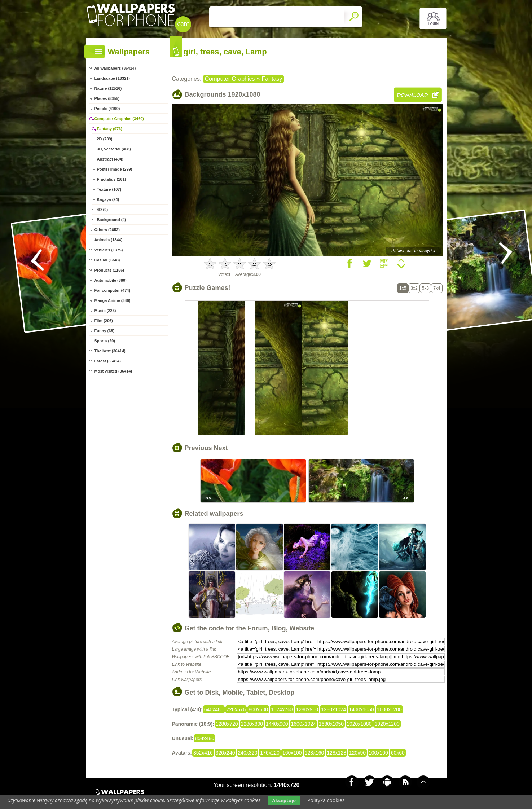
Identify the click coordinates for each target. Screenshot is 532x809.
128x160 (315, 753)
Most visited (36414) (113, 371)
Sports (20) (105, 341)
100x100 (378, 753)
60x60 (398, 753)
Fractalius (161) (112, 179)
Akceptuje (284, 800)
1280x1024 (333, 709)
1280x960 (307, 709)
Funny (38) (105, 331)
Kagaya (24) (108, 199)
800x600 (258, 709)
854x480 (205, 738)
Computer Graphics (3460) (119, 119)
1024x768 (282, 709)
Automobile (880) (111, 280)
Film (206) (104, 321)
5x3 (425, 288)
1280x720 (227, 724)
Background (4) (112, 220)
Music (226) (105, 311)
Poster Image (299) (115, 169)
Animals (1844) (109, 240)
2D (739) (105, 139)
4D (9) (103, 210)
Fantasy (272, 79)
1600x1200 (389, 709)
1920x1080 (359, 724)
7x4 (437, 288)
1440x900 (277, 724)
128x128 (337, 753)
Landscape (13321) (112, 78)
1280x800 (252, 724)
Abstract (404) (110, 159)
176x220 (270, 753)
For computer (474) (113, 290)
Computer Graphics (230, 79)
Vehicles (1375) (109, 250)
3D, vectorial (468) (114, 149)
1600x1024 (304, 724)
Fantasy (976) (110, 129)
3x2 (414, 288)
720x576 (236, 709)
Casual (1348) (107, 260)
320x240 (225, 753)
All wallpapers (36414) (115, 68)
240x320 (247, 753)
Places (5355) (107, 98)
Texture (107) (109, 189)
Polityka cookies (326, 800)
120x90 (357, 753)
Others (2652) (107, 230)
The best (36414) (110, 351)
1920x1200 (387, 724)
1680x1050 (331, 724)
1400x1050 (361, 709)
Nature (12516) (108, 88)
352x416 (203, 753)
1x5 (403, 288)
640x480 (214, 709)
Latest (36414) (108, 361)
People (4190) (107, 109)
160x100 (292, 753)
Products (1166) (109, 270)
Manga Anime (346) (113, 300)
